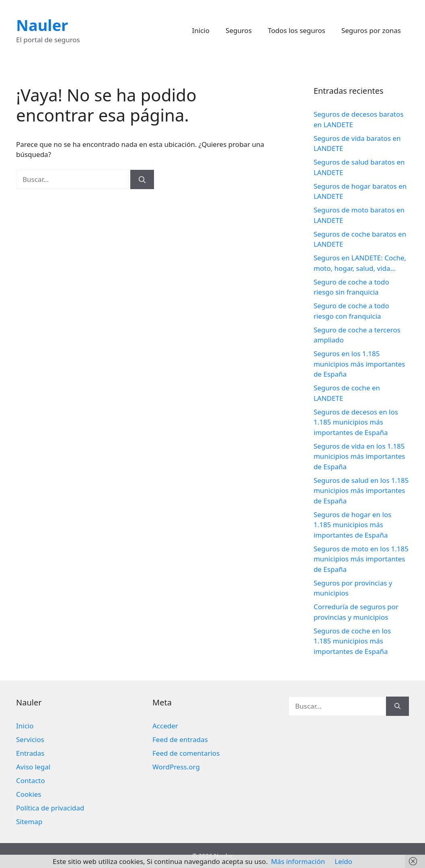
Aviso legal (33, 767)
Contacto (31, 780)
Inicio (201, 30)
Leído (343, 861)
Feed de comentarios (186, 753)
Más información (298, 861)
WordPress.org (176, 767)
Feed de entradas (180, 739)
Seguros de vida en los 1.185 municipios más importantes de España (359, 456)
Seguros (239, 30)
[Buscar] (142, 179)
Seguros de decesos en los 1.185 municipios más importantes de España (356, 422)
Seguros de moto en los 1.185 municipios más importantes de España (361, 559)
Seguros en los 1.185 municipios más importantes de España (359, 364)
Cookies (29, 794)
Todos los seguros (297, 30)
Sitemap (29, 822)
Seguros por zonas (371, 30)
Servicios (30, 739)
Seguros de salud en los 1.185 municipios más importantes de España (361, 491)
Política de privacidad (50, 808)
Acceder (165, 726)
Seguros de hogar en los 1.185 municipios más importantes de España (352, 525)
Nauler (42, 25)
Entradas (30, 753)
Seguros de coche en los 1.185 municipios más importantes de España (352, 641)
